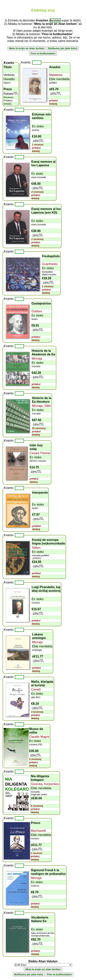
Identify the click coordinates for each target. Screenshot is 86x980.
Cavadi (36, 689)
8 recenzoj (37, 806)
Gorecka (37, 784)
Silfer (47, 406)
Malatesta (56, 75)
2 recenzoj (37, 192)
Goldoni (37, 311)
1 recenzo (38, 145)
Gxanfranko (50, 264)
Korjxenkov (51, 784)
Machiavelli (38, 831)
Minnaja (37, 359)
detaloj (53, 104)
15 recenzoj (39, 428)
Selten (36, 548)
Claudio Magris (39, 737)
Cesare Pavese (40, 453)
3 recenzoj (37, 712)
